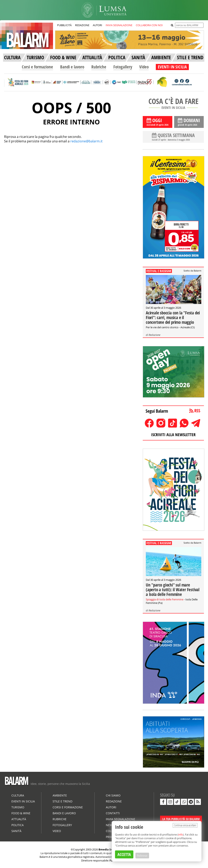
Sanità (16, 831)
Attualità (19, 819)
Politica (18, 825)
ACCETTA (124, 854)
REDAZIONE (82, 25)
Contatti (113, 813)
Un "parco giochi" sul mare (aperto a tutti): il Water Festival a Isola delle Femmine (173, 590)
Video (144, 67)
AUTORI (97, 25)
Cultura (18, 795)
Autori (111, 807)
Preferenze (142, 856)
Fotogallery (123, 67)
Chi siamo (113, 795)
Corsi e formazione (37, 67)
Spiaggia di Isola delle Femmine (165, 599)
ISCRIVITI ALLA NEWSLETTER (173, 435)
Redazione (154, 335)
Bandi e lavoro (72, 67)
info (181, 834)
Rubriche (99, 67)
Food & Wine (21, 813)
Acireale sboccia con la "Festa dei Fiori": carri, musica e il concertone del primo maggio (173, 317)
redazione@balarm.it (86, 141)
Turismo (18, 807)
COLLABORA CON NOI (149, 25)
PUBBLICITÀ (64, 25)
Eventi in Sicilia (23, 801)
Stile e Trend (63, 801)
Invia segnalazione (121, 819)
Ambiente (60, 795)
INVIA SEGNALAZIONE (119, 25)
